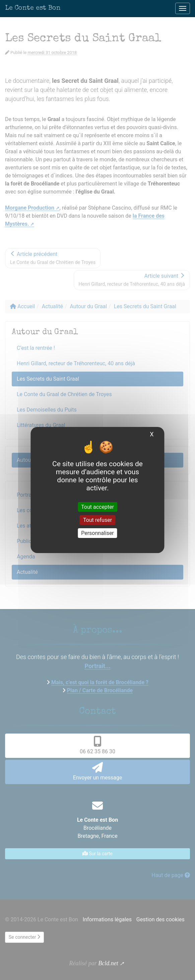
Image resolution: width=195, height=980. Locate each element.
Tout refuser (97, 520)
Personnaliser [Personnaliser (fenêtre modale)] (97, 533)
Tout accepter (97, 507)
